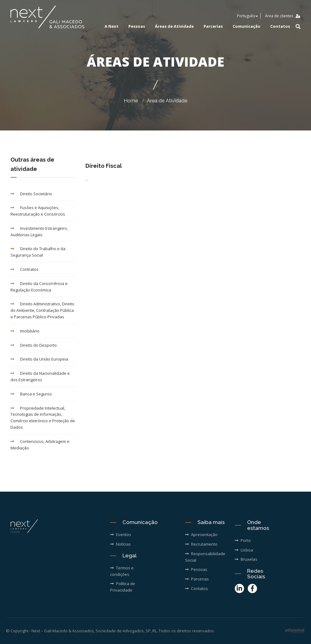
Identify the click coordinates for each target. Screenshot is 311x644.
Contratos (25, 269)
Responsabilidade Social (205, 557)
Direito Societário (31, 194)
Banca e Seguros (31, 394)
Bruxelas (246, 559)
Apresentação (201, 535)
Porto (243, 540)
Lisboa (244, 550)
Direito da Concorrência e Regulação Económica (39, 287)
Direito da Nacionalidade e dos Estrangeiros (40, 376)
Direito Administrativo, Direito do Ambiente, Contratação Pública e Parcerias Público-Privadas (42, 310)
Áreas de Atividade (174, 26)
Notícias (120, 544)
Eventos (121, 535)
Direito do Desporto (34, 345)
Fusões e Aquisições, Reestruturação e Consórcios (38, 211)
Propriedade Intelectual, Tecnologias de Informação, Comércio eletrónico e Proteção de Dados (43, 418)
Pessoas (137, 26)
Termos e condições (122, 571)
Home (131, 101)
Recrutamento (201, 544)
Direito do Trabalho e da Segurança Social (38, 252)
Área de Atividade (167, 101)
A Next (112, 26)
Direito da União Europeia (39, 359)
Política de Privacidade (123, 587)
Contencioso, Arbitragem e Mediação (40, 445)
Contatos (280, 26)
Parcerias (213, 26)
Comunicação (247, 26)
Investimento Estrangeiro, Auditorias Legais (39, 231)
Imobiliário (25, 331)
